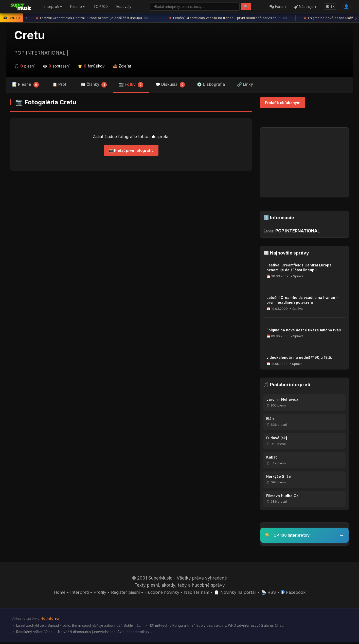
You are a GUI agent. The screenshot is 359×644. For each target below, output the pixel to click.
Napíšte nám (197, 594)
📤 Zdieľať (122, 67)
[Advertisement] (131, 215)
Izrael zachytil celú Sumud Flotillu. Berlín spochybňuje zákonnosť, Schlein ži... (80, 627)
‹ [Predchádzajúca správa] (26, 19)
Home (57, 594)
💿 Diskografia (211, 86)
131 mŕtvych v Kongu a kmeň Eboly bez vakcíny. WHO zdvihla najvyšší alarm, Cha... (220, 627)
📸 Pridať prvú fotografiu (131, 151)
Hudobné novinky (161, 594)
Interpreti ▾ (53, 7)
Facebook (295, 594)
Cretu (30, 36)
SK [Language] (329, 7)
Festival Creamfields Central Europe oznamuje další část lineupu (94, 19)
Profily (97, 594)
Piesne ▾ (77, 7)
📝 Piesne (25, 86)
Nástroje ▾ (304, 7)
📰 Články (94, 86)
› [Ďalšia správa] (356, 19)
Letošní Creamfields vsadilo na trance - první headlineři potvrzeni (228, 19)
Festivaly (124, 7)
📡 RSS (270, 594)
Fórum (277, 7)
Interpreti (77, 594)
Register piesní (124, 594)
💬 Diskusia (170, 86)
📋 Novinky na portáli (236, 594)
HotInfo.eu (50, 620)
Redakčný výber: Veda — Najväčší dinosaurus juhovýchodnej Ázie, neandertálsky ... (86, 634)
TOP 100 (101, 7)
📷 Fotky (131, 86)
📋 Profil (60, 86)
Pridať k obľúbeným (283, 104)
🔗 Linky (245, 86)
